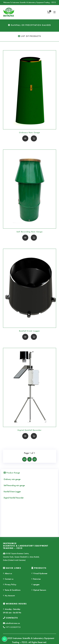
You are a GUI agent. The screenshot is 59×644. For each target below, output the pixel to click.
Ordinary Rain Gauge (30, 132)
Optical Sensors (39, 590)
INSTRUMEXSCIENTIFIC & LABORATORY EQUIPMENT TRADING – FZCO (26, 546)
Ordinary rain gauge (12, 479)
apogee (35, 584)
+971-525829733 (12, 627)
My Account (9, 595)
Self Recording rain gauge (14, 485)
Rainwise (36, 579)
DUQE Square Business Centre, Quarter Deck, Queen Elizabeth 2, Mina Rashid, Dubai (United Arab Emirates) (21, 557)
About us (8, 573)
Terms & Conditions (12, 590)
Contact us (8, 579)
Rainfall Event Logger (30, 331)
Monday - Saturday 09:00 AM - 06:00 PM (12, 611)
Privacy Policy (10, 584)
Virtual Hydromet (39, 573)
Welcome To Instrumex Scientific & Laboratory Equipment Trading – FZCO (30, 2)
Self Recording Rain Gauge (30, 232)
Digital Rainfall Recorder (30, 430)
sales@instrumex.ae (11, 623)
